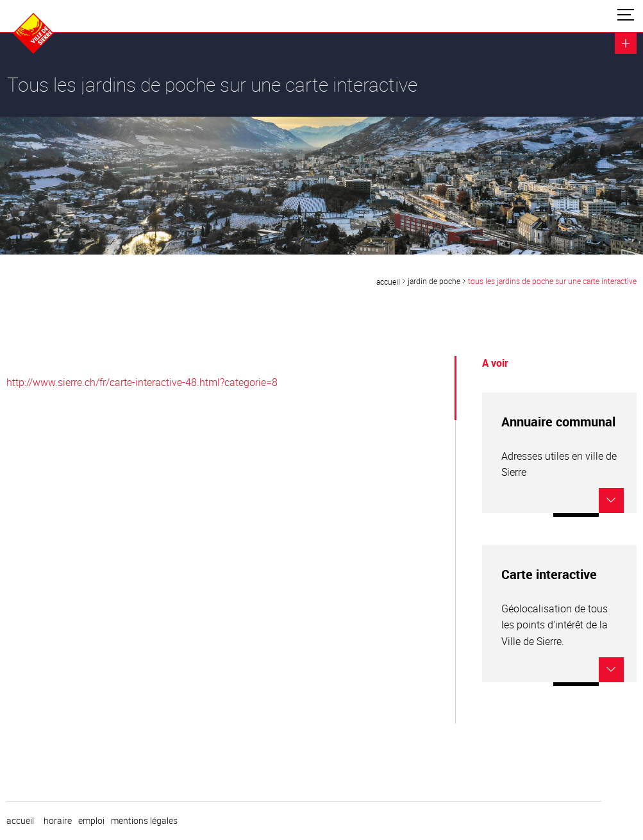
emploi (91, 821)
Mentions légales (144, 821)
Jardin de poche (434, 281)
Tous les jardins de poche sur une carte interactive (552, 281)
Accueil (388, 281)
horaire (58, 821)
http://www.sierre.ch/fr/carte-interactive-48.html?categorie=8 (142, 382)
